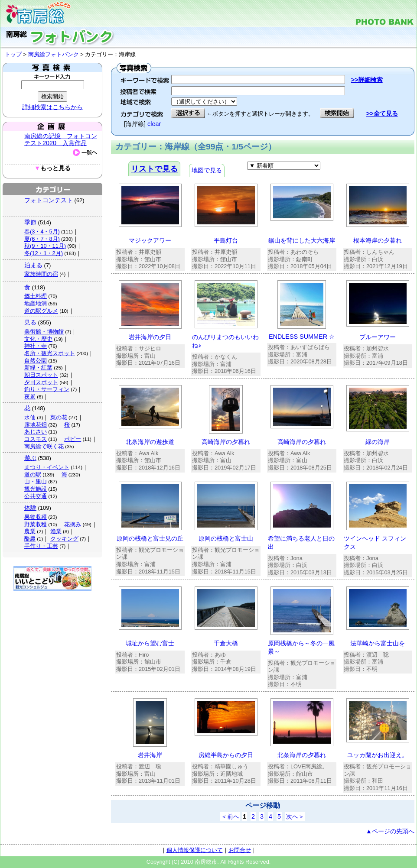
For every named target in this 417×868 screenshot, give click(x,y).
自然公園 (36, 361)
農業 (30, 531)
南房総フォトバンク (54, 54)
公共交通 (36, 496)
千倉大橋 (226, 643)
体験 (30, 508)
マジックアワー (150, 240)
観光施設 (36, 489)
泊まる (33, 265)
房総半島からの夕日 (226, 755)
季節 (30, 222)
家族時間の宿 (41, 274)
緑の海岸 (378, 442)
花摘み (73, 524)
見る (30, 322)
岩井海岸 (150, 755)
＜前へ (230, 816)
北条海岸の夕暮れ (302, 755)
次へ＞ (295, 816)
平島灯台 (226, 240)
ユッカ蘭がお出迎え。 (378, 755)
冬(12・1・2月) (44, 253)
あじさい (36, 432)
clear (154, 124)
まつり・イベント (47, 467)
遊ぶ (30, 458)
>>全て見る (382, 113)
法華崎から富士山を (378, 643)
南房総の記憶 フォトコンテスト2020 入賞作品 (61, 139)
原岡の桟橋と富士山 (226, 538)
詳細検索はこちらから (52, 107)
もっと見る (52, 168)
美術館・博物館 (44, 332)
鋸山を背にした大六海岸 (302, 240)
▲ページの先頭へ (390, 831)
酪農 (30, 539)
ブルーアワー (378, 337)
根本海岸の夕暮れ (378, 240)
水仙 (30, 417)
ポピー (73, 439)
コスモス (36, 439)
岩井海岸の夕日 (150, 337)
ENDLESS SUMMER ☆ (302, 337)
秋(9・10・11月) (45, 246)
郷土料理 (36, 296)
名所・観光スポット (50, 353)
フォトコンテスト (49, 200)
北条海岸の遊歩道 (150, 442)
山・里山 (36, 481)
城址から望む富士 (150, 643)
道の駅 (33, 474)
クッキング (64, 539)
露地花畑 (36, 425)
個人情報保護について (195, 850)
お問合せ (240, 850)
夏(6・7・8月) (42, 239)
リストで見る (154, 169)
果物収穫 (36, 517)
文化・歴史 (38, 339)
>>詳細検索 (367, 80)
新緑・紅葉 (38, 368)
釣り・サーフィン (47, 389)
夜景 (30, 397)
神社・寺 (36, 346)
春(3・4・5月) (42, 232)
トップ (13, 54)
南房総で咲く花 (44, 446)
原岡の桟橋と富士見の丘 (150, 538)
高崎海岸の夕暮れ (226, 442)
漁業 (56, 531)
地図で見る (207, 170)
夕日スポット (41, 382)
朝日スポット (41, 375)
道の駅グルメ (41, 311)
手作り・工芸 (41, 546)
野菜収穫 (36, 524)
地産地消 (36, 303)
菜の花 (59, 417)
